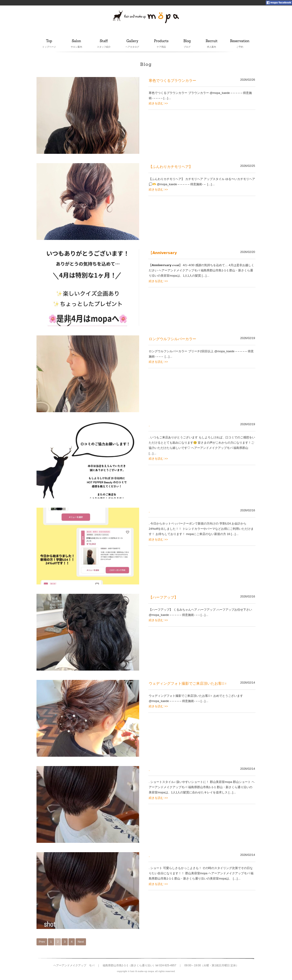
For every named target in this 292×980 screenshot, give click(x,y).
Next (81, 942)
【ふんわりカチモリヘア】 (171, 167)
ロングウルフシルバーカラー (172, 339)
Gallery (133, 41)
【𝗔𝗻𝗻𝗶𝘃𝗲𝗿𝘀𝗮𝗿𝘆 (163, 253)
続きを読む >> (158, 103)
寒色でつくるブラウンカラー (172, 81)
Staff (104, 41)
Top (49, 41)
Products (161, 41)
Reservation (240, 41)
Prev (42, 942)
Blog (188, 41)
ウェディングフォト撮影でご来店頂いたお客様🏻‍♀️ (188, 683)
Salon (76, 41)
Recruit (212, 41)
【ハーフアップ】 (163, 597)
